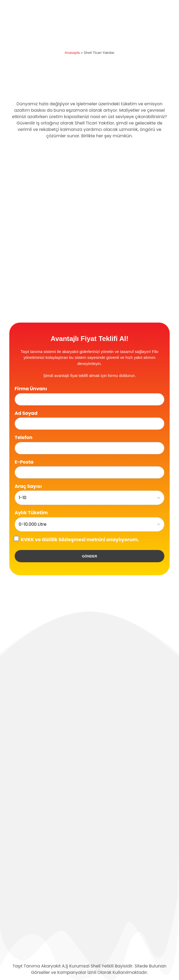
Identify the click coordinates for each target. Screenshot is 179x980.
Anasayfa (72, 53)
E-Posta (24, 462)
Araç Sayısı (28, 486)
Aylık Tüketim (31, 513)
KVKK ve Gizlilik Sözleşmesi (53, 540)
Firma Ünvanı (31, 389)
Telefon (24, 437)
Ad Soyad (26, 413)
